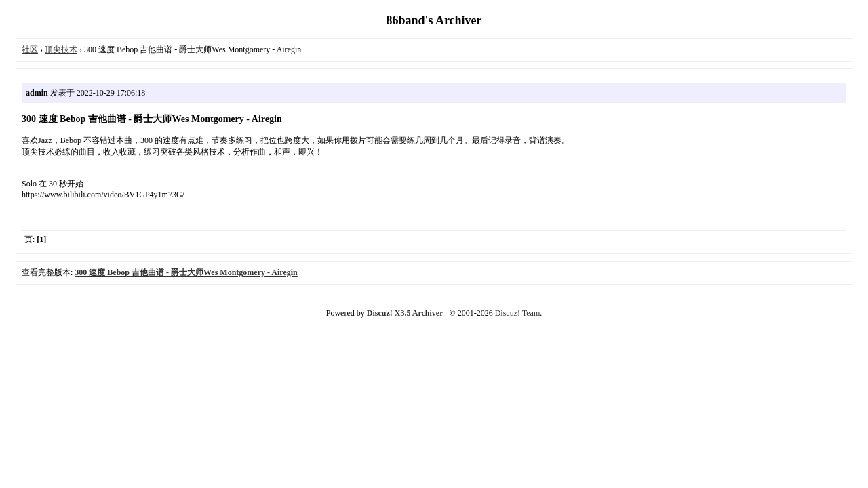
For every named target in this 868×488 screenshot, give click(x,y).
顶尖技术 (61, 49)
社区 (30, 49)
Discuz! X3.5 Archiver (405, 313)
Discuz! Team (518, 313)
